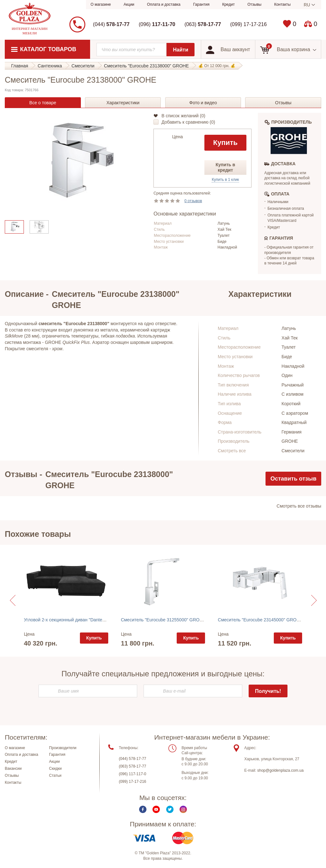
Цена (178, 137)
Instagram (183, 812)
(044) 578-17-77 (132, 761)
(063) (203, 24)
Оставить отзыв (293, 479)
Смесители (293, 451)
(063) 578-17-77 (132, 768)
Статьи (55, 778)
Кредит (228, 4)
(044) (111, 24)
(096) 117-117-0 (132, 776)
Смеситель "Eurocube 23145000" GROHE (260, 620)
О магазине (101, 4)
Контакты (282, 4)
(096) (157, 24)
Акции (129, 4)
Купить (226, 143)
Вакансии (13, 771)
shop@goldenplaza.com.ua (280, 773)
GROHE (290, 441)
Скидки (55, 771)
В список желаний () (183, 116)
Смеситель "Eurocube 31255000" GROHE (163, 620)
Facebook (143, 812)
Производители (63, 750)
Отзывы (254, 4)
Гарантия (201, 4)
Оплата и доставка (164, 4)
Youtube (156, 812)
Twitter (170, 812)
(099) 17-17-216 (248, 24)
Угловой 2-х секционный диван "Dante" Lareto (71, 620)
